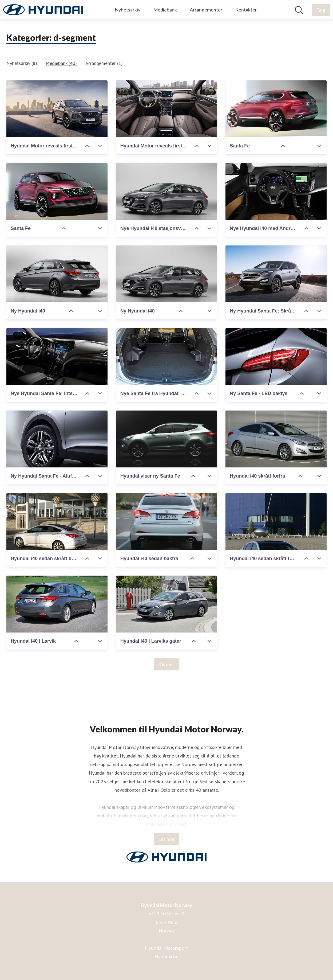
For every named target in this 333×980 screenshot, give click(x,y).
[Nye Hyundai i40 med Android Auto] (276, 191)
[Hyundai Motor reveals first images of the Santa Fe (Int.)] (167, 109)
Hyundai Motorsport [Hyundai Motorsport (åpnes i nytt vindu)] (166, 948)
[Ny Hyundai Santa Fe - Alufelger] (57, 439)
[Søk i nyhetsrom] (299, 10)
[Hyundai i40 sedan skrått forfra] (276, 522)
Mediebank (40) (61, 63)
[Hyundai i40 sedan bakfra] (167, 522)
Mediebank (165, 10)
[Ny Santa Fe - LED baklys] (276, 356)
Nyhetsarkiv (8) (22, 63)
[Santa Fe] (276, 109)
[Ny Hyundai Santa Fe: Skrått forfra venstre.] (276, 274)
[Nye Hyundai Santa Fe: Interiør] (57, 356)
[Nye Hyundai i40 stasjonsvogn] (167, 191)
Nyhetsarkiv (128, 10)
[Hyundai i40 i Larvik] (57, 604)
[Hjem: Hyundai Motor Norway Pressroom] (43, 10)
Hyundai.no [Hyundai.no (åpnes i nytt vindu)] (166, 956)
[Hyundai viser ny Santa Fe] (167, 439)
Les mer (166, 839)
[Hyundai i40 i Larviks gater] (167, 604)
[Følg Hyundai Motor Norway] (321, 10)
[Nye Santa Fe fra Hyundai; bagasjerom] (167, 356)
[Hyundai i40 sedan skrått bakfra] (57, 522)
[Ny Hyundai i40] (57, 274)
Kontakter (246, 10)
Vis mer (166, 664)
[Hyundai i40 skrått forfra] (276, 439)
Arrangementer (206, 10)
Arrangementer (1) (104, 63)
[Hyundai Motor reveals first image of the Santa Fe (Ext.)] (57, 109)
